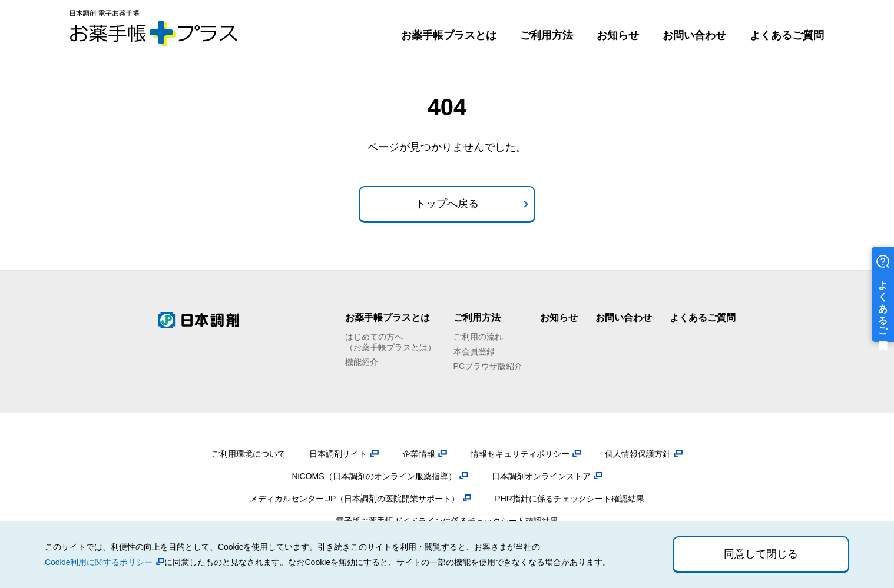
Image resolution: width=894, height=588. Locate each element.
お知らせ (618, 35)
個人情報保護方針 (638, 454)
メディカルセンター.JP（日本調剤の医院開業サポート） (355, 499)
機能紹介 (362, 362)
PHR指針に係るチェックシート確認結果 (569, 499)
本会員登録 (474, 351)
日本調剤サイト (338, 454)
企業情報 (419, 454)
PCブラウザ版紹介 (488, 366)
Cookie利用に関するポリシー (99, 562)
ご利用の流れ (478, 337)
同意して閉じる (761, 554)
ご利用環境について (249, 454)
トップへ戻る (447, 204)
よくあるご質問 (787, 35)
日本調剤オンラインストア (541, 476)
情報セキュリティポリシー (520, 454)
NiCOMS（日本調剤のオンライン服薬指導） (374, 476)
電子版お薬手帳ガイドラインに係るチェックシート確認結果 (447, 521)
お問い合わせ (694, 35)
